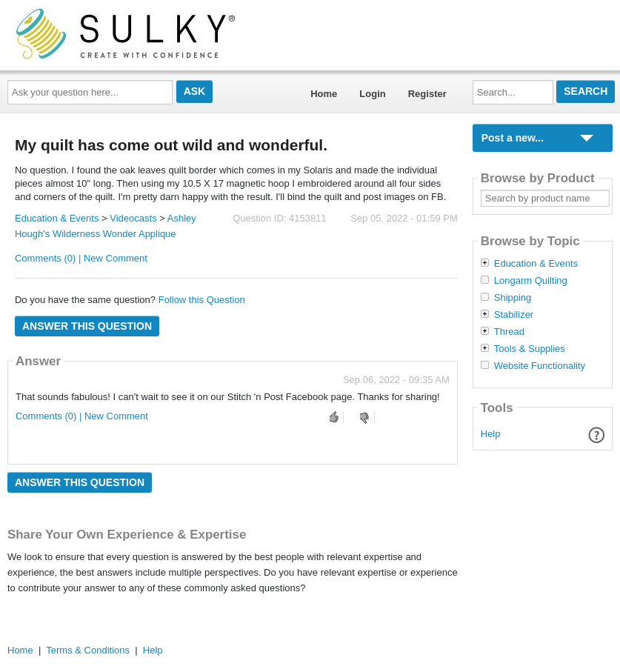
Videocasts (133, 218)
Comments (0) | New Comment (81, 258)
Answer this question (87, 326)
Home (324, 94)
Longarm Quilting (531, 281)
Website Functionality (540, 366)
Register (427, 94)
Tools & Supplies (530, 349)
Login (372, 94)
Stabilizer (514, 315)
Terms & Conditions (88, 650)
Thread (509, 332)
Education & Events (57, 218)
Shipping (513, 298)
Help (491, 434)
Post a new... (513, 138)
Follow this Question (202, 300)
